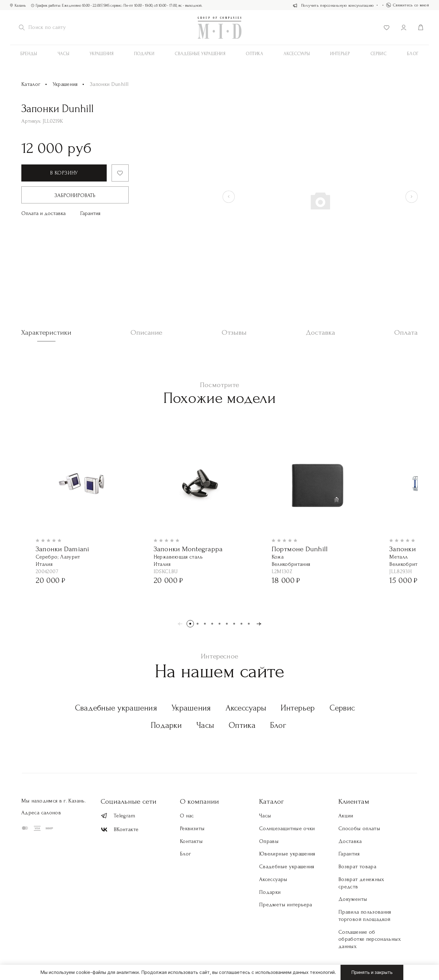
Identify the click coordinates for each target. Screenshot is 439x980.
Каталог (31, 84)
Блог (413, 54)
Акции (346, 816)
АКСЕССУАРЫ (297, 54)
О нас (187, 816)
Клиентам (354, 801)
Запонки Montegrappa (188, 549)
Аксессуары (246, 708)
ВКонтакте (120, 830)
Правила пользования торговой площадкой (365, 916)
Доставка (350, 841)
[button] (190, 624)
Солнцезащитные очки (287, 828)
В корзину (64, 173)
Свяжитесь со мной (408, 5)
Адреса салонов (41, 813)
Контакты (191, 841)
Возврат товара (357, 867)
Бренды (29, 54)
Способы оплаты (359, 828)
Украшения (102, 54)
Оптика (254, 54)
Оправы (269, 841)
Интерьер (340, 54)
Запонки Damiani (62, 549)
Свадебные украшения (200, 54)
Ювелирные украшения (287, 854)
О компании (199, 801)
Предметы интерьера (286, 905)
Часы (63, 54)
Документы (353, 899)
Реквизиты (192, 828)
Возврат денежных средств (361, 883)
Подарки (144, 54)
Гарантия (90, 213)
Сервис (378, 54)
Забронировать (75, 195)
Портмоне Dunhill (300, 549)
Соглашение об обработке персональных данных (369, 939)
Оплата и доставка (43, 213)
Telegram (118, 816)
